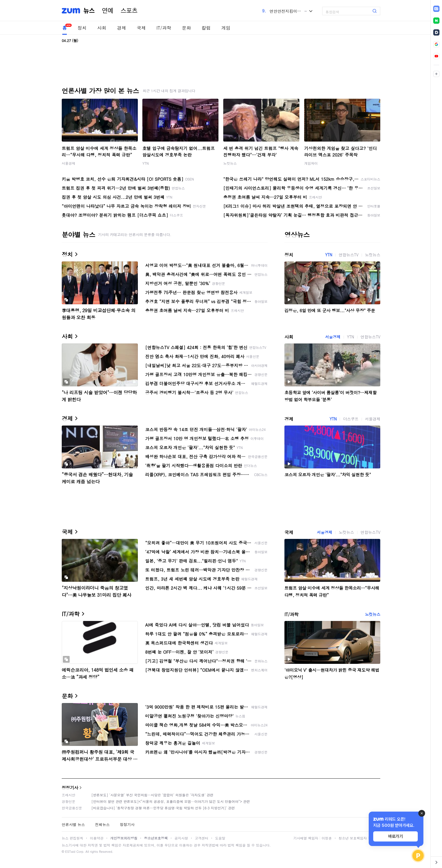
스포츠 (129, 11)
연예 (108, 11)
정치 (82, 28)
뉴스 (89, 11)
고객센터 (202, 838)
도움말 (220, 838)
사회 (102, 28)
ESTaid (70, 852)
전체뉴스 (102, 824)
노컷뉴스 (230, 163)
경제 (121, 28)
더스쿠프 (351, 419)
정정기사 (70, 787)
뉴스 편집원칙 (72, 838)
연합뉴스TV (348, 255)
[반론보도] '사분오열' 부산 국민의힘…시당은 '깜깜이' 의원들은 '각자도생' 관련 (152, 795)
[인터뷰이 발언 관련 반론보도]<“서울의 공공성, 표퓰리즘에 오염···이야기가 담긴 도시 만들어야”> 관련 (171, 801)
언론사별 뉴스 (73, 824)
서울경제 (68, 163)
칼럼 (206, 28)
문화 (186, 28)
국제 (141, 28)
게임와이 (311, 163)
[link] (436, 9)
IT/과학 (164, 28)
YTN (146, 163)
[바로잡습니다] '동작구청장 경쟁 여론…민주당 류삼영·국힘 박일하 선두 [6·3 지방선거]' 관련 (163, 808)
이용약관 (97, 838)
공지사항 (181, 838)
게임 (226, 28)
